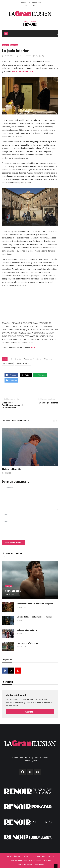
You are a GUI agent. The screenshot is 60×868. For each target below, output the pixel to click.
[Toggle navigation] (6, 33)
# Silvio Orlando (15, 359)
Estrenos (6, 45)
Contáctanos (39, 865)
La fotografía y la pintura (27, 630)
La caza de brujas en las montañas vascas (34, 617)
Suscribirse (30, 712)
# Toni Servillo (8, 364)
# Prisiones (48, 359)
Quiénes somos (17, 860)
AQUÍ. (33, 348)
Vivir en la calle (13, 591)
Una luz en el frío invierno (27, 643)
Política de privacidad (33, 860)
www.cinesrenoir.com (22, 71)
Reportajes (14, 45)
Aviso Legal (47, 860)
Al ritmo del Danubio (11, 469)
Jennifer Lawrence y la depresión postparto (35, 604)
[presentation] (21, 531)
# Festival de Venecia (23, 364)
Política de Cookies (25, 865)
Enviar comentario (13, 543)
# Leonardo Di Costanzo (33, 359)
